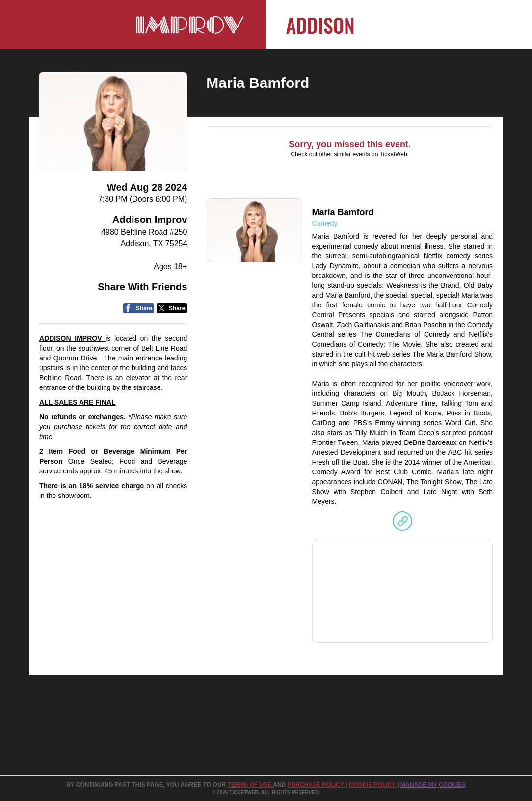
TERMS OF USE (250, 785)
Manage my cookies (433, 785)
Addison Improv (150, 220)
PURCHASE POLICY (317, 785)
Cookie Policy (373, 785)
